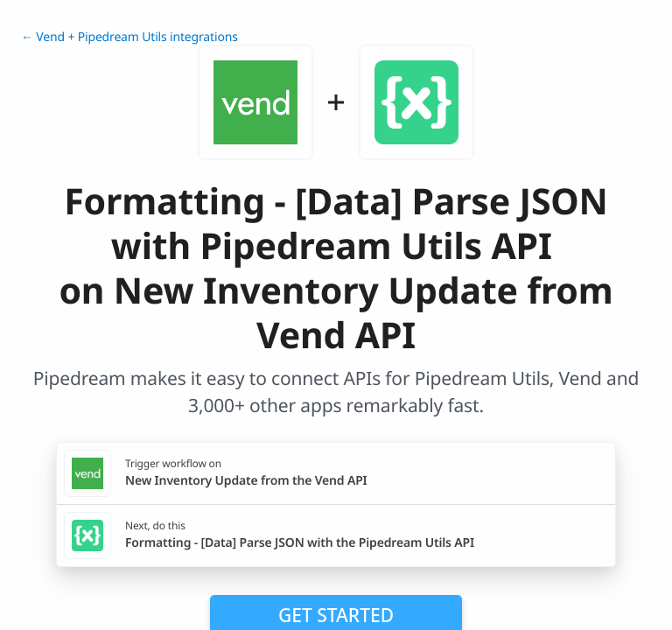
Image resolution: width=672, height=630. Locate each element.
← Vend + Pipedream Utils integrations (129, 37)
